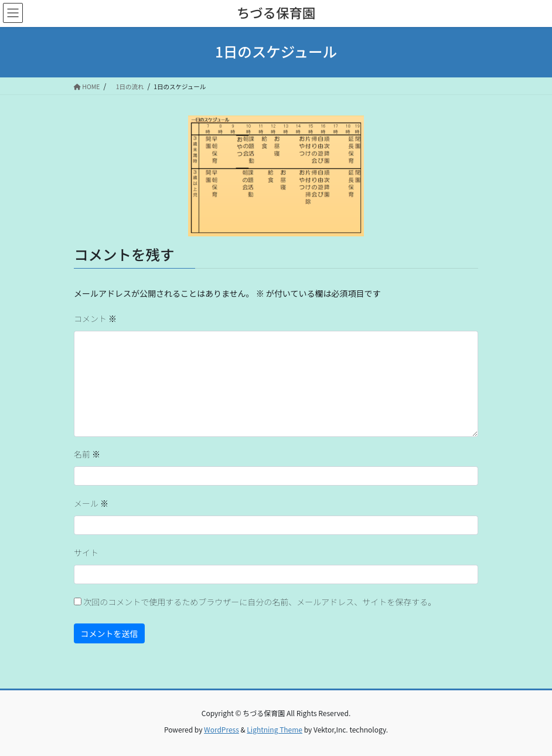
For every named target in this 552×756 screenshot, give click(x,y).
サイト (86, 552)
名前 (87, 454)
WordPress (222, 729)
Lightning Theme (275, 729)
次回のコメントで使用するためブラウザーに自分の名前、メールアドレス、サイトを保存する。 (260, 602)
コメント (95, 318)
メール (91, 503)
